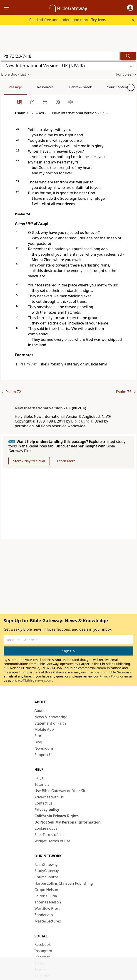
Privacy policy (47, 809)
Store (39, 736)
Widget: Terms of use (52, 841)
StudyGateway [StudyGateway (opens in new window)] (47, 871)
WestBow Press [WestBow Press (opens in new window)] (47, 908)
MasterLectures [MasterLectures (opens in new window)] (48, 921)
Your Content (90, 87)
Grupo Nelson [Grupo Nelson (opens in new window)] (46, 890)
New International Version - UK (43, 408)
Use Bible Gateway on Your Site (61, 791)
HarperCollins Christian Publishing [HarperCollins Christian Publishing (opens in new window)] (64, 883)
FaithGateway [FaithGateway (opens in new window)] (46, 865)
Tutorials (42, 784)
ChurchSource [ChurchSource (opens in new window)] (46, 877)
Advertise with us (49, 797)
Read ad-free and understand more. (68, 20)
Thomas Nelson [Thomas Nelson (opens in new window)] (48, 902)
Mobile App (44, 729)
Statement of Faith (50, 723)
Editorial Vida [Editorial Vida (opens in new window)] (46, 896)
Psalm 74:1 (29, 364)
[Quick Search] (60, 56)
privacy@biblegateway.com (32, 680)
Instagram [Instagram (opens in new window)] (43, 951)
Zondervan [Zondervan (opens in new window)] (44, 915)
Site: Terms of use (50, 835)
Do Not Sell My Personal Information (68, 822)
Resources (33, 87)
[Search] (128, 56)
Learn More (66, 461)
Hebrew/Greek (60, 87)
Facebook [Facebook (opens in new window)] (43, 944)
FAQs (39, 778)
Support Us (44, 755)
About (40, 711)
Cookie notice (46, 828)
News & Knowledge (51, 717)
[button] (130, 8)
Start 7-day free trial (29, 461)
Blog (38, 742)
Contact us (44, 803)
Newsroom (44, 748)
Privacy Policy (109, 676)
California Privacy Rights (57, 816)
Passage (11, 87)
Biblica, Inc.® (82, 421)
